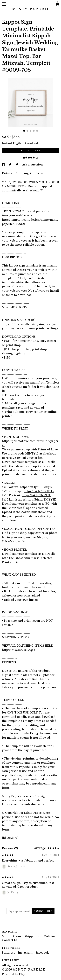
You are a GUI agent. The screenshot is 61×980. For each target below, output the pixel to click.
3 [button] (31, 131)
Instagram (26, 953)
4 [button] (34, 131)
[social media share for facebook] (4, 165)
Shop (6, 936)
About (17, 936)
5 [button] (37, 131)
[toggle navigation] (4, 4)
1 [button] (24, 131)
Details (7, 173)
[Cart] (57, 5)
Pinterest (9, 953)
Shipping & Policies (30, 173)
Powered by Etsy (13, 974)
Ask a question (32, 165)
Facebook (42, 953)
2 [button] (27, 131)
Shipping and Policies (40, 936)
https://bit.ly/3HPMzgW (36, 487)
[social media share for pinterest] (17, 165)
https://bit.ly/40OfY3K (41, 500)
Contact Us (10, 940)
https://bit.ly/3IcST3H (37, 495)
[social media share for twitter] (10, 165)
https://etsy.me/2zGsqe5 (19, 650)
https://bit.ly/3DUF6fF (39, 491)
